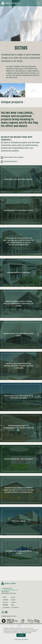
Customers (6, 608)
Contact (14, 602)
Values (13, 597)
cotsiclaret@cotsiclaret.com (10, 590)
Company (5, 600)
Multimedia (15, 608)
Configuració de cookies (21, 639)
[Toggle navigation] (38, 3)
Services (5, 602)
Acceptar (21, 635)
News (13, 605)
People (13, 600)
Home (4, 597)
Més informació (27, 633)
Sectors (5, 605)
